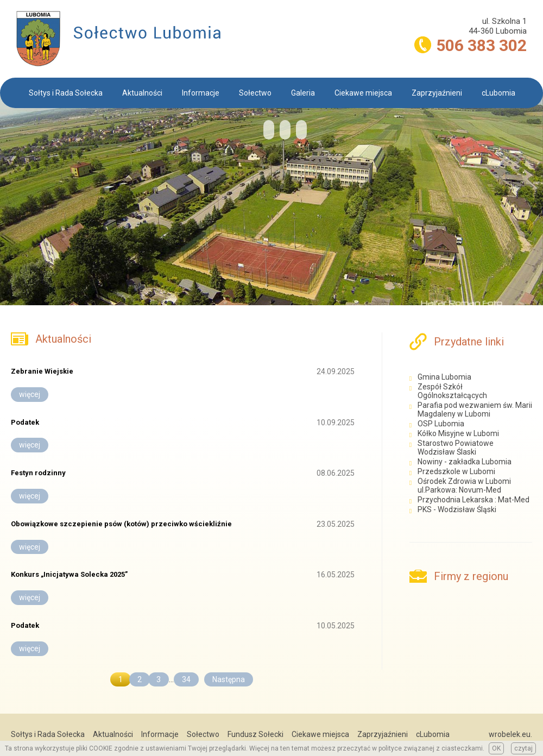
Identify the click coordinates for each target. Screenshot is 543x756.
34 (186, 679)
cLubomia (498, 93)
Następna (229, 679)
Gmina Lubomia (444, 377)
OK (496, 748)
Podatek (25, 422)
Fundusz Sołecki (255, 734)
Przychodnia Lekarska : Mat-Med (474, 500)
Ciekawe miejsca (363, 93)
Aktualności (142, 93)
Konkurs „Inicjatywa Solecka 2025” (69, 574)
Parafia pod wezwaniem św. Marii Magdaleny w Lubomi (475, 409)
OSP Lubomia (441, 424)
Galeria (303, 93)
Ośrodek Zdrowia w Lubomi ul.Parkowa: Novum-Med (464, 486)
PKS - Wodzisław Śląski (457, 509)
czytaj (523, 748)
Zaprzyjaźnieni (437, 93)
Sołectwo (255, 93)
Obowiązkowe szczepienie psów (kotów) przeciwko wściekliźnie (121, 524)
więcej (30, 394)
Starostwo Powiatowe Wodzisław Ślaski (456, 448)
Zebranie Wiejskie (42, 371)
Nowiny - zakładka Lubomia (465, 462)
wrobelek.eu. (510, 734)
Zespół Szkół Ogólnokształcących (452, 391)
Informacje (201, 93)
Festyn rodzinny (38, 473)
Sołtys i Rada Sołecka (66, 93)
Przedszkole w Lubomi (456, 471)
